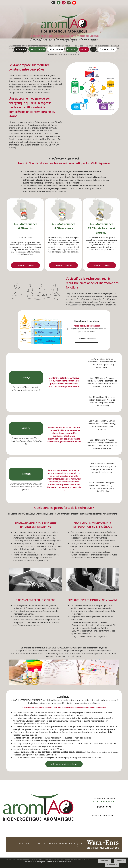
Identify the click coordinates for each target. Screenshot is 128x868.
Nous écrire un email (102, 815)
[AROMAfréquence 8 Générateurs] (63, 210)
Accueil (11, 51)
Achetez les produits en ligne (64, 764)
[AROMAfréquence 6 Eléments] (25, 210)
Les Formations (37, 49)
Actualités (72, 49)
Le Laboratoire (56, 49)
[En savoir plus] (25, 265)
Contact (84, 49)
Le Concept (21, 49)
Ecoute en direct (107, 49)
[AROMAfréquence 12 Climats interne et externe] (101, 210)
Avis (93, 49)
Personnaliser (112, 865)
